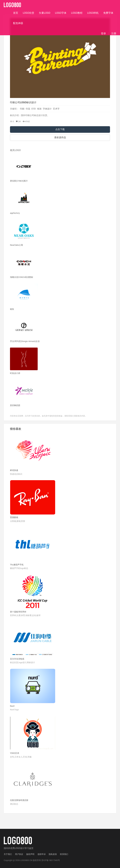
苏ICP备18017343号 (51, 860)
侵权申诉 (42, 854)
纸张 (39, 109)
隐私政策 (53, 854)
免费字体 (108, 13)
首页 (16, 13)
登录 (103, 34)
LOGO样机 (93, 13)
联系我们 (64, 854)
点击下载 (60, 129)
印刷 (22, 109)
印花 (28, 109)
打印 (34, 109)
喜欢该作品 (60, 137)
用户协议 (19, 854)
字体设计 (47, 109)
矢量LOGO (45, 13)
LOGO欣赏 (29, 13)
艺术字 (56, 109)
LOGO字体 (61, 13)
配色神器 (18, 23)
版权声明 (30, 854)
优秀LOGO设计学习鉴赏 (22, 848)
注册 (114, 34)
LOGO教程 (77, 13)
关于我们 (8, 854)
